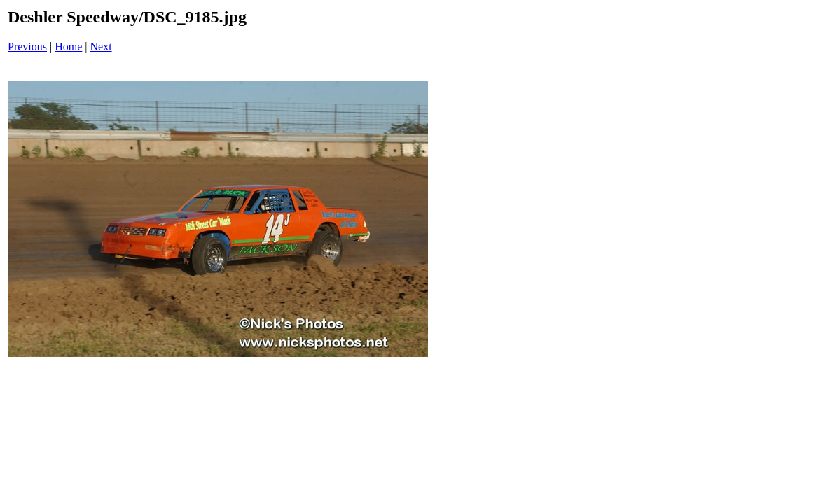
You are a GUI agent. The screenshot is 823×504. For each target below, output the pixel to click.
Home (68, 47)
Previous (27, 47)
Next (101, 47)
